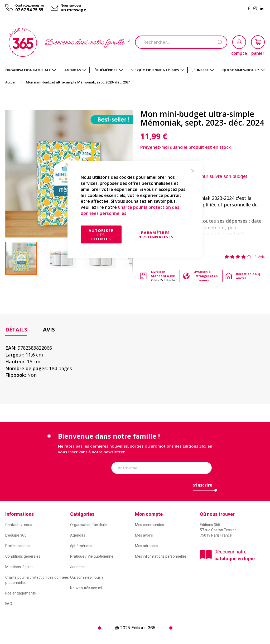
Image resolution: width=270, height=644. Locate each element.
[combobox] (181, 42)
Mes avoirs (144, 535)
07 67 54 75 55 (29, 10)
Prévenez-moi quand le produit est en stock (185, 147)
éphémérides (81, 546)
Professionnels (18, 546)
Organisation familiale (88, 525)
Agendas (78, 535)
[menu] (135, 70)
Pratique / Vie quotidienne (92, 556)
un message (73, 10)
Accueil (11, 82)
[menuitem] (31, 70)
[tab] (16, 330)
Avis (49, 330)
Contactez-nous (19, 525)
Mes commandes (150, 525)
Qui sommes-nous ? (87, 577)
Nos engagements (21, 593)
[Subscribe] (202, 486)
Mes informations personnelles (161, 556)
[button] (65, 258)
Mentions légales (19, 567)
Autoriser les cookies (101, 234)
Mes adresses (147, 546)
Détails (16, 330)
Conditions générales (23, 556)
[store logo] (23, 42)
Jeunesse (78, 567)
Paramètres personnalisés (156, 234)
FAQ (9, 604)
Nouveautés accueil (86, 588)
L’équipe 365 (16, 535)
